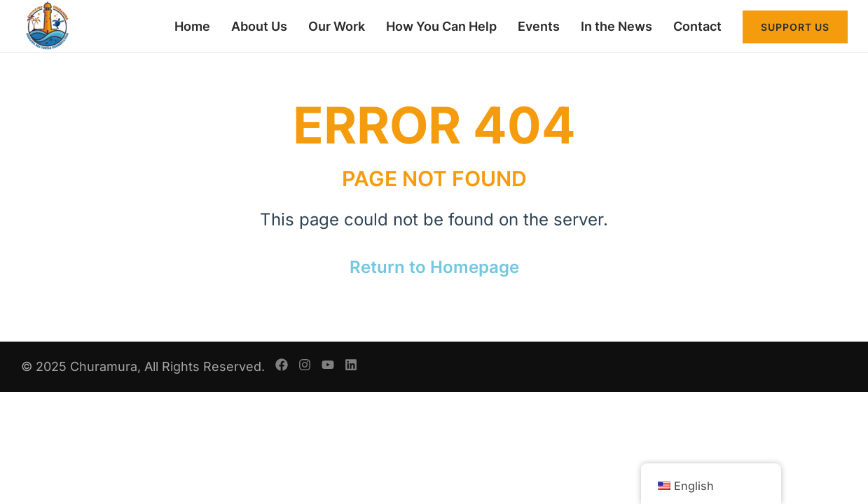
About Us (259, 26)
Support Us (795, 27)
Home (192, 26)
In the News (616, 26)
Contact (697, 26)
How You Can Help (441, 26)
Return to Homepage (434, 267)
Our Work (337, 26)
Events (539, 26)
